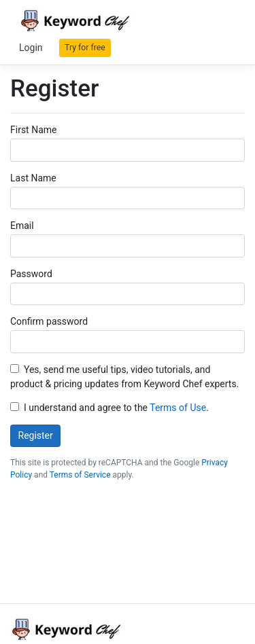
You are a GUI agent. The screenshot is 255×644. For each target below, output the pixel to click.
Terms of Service (80, 475)
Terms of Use (178, 408)
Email (22, 226)
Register (36, 435)
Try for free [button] (85, 48)
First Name (33, 130)
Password (31, 274)
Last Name (33, 178)
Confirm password (49, 321)
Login (31, 48)
